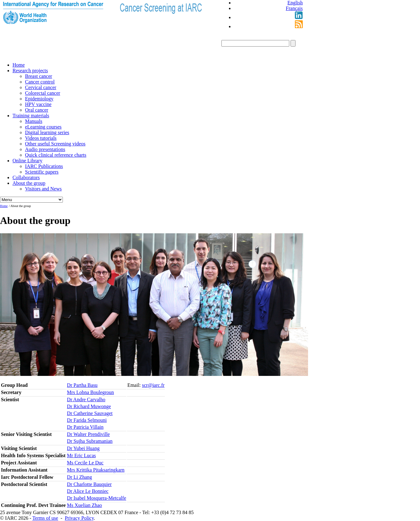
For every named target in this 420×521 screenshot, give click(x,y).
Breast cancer (39, 76)
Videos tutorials (41, 138)
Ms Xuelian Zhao (84, 505)
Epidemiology (39, 99)
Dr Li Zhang (79, 477)
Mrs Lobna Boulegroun (90, 392)
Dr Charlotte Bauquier (89, 484)
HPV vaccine (38, 104)
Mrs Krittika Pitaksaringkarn (96, 470)
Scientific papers (42, 172)
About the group (29, 183)
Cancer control (40, 82)
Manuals (34, 121)
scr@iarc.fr (153, 385)
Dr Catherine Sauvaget (90, 413)
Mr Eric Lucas (81, 455)
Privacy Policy (79, 518)
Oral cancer (37, 110)
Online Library (28, 161)
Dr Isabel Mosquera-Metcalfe (96, 498)
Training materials (31, 116)
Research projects (30, 71)
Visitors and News (43, 189)
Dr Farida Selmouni (87, 420)
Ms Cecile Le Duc (85, 463)
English (295, 3)
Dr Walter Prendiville (88, 434)
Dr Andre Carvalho (86, 400)
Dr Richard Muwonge (89, 406)
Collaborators (26, 177)
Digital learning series (47, 132)
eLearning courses (43, 127)
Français (294, 8)
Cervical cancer (41, 87)
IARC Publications (44, 166)
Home (19, 65)
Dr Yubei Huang (83, 448)
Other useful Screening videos (55, 144)
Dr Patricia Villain (85, 427)
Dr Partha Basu (82, 385)
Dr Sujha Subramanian (90, 441)
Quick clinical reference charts (56, 155)
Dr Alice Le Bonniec (88, 491)
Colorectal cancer (43, 93)
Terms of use (45, 518)
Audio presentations (45, 149)
